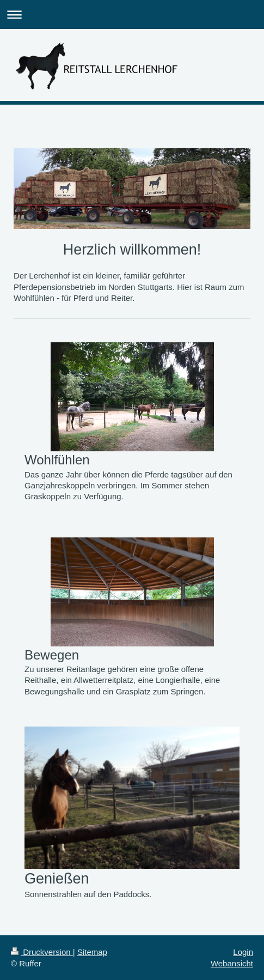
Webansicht (232, 963)
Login (243, 952)
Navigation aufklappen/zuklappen (132, 14)
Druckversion (42, 952)
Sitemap (92, 952)
